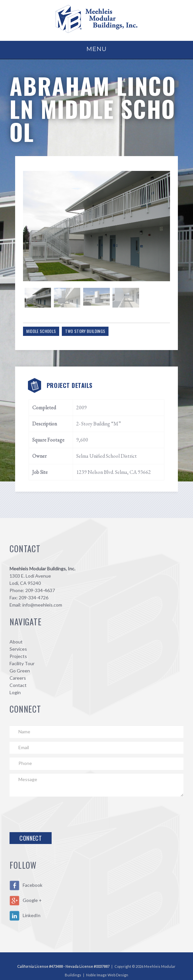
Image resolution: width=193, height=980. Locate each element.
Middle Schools (45, 324)
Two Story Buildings (89, 324)
